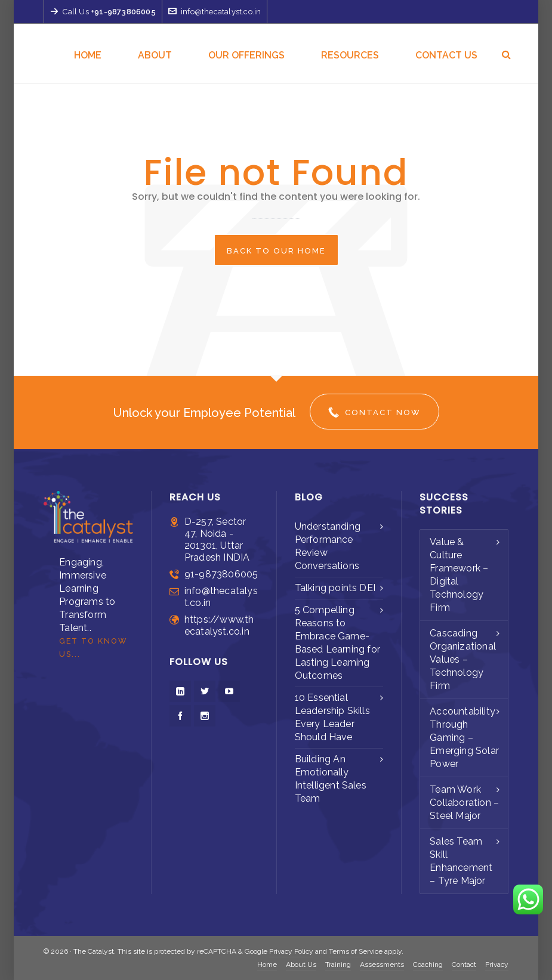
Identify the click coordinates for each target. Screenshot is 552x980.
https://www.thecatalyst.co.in (219, 625)
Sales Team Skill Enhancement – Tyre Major (461, 861)
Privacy (497, 964)
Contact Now (374, 412)
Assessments (382, 964)
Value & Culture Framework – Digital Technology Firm (459, 575)
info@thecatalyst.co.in (215, 12)
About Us (301, 964)
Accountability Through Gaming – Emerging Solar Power (464, 738)
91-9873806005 (221, 574)
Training (338, 964)
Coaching (428, 964)
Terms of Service (356, 951)
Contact (464, 964)
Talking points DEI (335, 588)
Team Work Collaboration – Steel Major (464, 803)
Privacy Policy (291, 951)
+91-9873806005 (123, 12)
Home (267, 964)
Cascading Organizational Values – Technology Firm (463, 659)
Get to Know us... (93, 647)
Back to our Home (276, 251)
